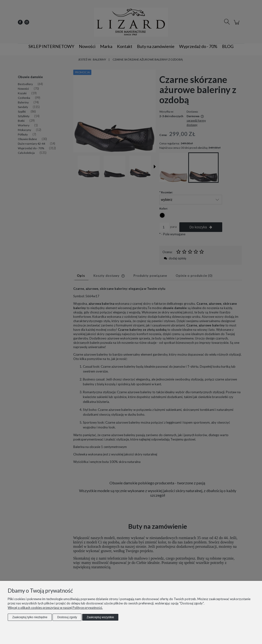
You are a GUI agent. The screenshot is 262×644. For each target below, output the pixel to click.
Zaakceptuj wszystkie (100, 617)
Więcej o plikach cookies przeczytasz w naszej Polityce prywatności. (55, 608)
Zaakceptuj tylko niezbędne (30, 617)
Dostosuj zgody (67, 617)
